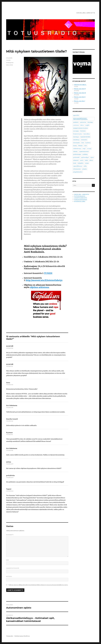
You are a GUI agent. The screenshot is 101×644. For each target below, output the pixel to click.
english (87, 125)
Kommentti (10, 535)
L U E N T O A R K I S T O (80, 198)
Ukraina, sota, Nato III (80, 93)
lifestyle (80, 146)
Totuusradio (10, 636)
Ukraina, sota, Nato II (80, 97)
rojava (92, 157)
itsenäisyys (76, 137)
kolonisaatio (77, 143)
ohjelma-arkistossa (39, 287)
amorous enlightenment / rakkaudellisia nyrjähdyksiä (80, 119)
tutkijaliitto (81, 163)
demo (82, 125)
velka (85, 166)
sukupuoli (76, 160)
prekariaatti (76, 157)
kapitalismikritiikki (85, 137)
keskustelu (84, 140)
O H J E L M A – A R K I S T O (86, 13)
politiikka (85, 154)
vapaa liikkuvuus (78, 166)
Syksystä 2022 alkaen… (80, 85)
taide (86, 160)
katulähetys (76, 140)
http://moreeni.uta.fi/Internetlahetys (44, 280)
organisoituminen (84, 151)
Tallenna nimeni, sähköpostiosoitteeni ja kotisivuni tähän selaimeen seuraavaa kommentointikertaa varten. (38, 585)
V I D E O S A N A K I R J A (81, 200)
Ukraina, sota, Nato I (80, 101)
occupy (89, 148)
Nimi (8, 560)
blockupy (90, 122)
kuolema (88, 143)
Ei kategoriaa (10, 63)
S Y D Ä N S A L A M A (80, 201)
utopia (87, 163)
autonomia (83, 122)
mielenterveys (77, 148)
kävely (75, 146)
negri (84, 148)
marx (86, 146)
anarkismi (76, 122)
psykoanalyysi (85, 157)
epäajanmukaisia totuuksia (80, 128)
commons (76, 125)
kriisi (83, 143)
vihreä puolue (77, 169)
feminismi (83, 131)
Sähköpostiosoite (13, 568)
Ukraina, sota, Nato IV (80, 89)
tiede (11, 65)
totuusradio (9, 58)
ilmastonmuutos (78, 134)
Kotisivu (9, 576)
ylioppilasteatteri (78, 172)
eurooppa (76, 131)
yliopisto (85, 169)
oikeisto (75, 151)
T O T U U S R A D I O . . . (80, 196)
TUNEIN (48, 273)
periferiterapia (77, 154)
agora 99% (76, 115)
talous (8, 65)
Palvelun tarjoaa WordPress (22, 636)
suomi (82, 160)
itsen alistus (87, 134)
